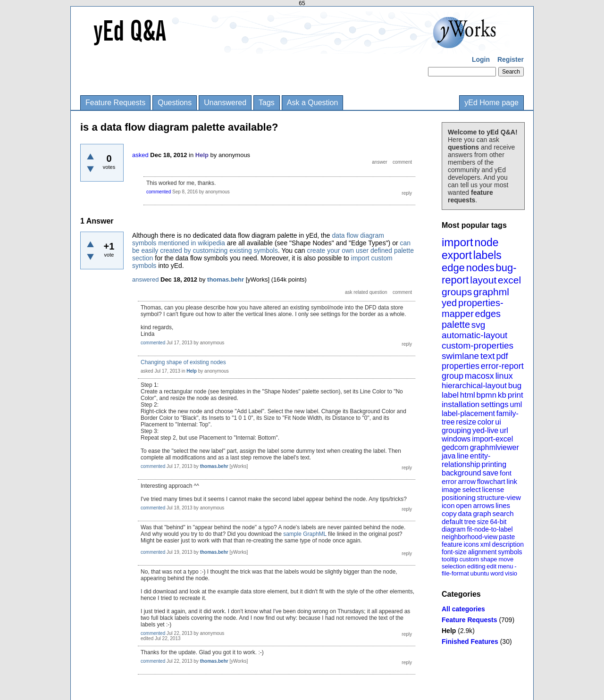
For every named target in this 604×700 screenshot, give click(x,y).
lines (503, 505)
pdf (502, 356)
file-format (455, 573)
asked (140, 155)
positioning (459, 497)
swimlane (460, 356)
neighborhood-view (470, 537)
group (453, 376)
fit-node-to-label (490, 529)
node (486, 242)
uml (516, 404)
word (497, 573)
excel (509, 280)
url (504, 430)
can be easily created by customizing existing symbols (271, 247)
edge (453, 268)
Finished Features (470, 642)
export (457, 255)
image (451, 489)
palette (456, 325)
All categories (463, 609)
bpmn (487, 395)
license (493, 489)
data (465, 513)
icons (471, 544)
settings (495, 404)
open (464, 505)
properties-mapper (473, 308)
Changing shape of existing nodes (183, 362)
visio (511, 573)
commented (159, 192)
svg (478, 325)
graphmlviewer (495, 447)
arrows (483, 505)
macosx (479, 376)
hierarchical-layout (474, 386)
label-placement (468, 413)
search (503, 513)
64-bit (498, 522)
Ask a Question (313, 103)
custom (469, 559)
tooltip (450, 559)
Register (511, 59)
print (516, 395)
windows (456, 439)
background (461, 473)
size (483, 522)
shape (489, 559)
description (508, 544)
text (488, 356)
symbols (510, 552)
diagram (454, 529)
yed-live (485, 430)
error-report (502, 366)
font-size (454, 552)
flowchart (491, 481)
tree (470, 522)
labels (487, 255)
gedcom (455, 447)
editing (476, 566)
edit (491, 566)
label (450, 395)
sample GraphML (305, 534)
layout (483, 280)
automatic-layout (474, 335)
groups (457, 292)
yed (449, 303)
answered (145, 279)
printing (494, 464)
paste (507, 537)
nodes (480, 268)
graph (482, 513)
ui (498, 422)
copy (449, 513)
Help (449, 631)
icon (448, 505)
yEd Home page (491, 103)
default (452, 521)
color (486, 422)
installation (461, 404)
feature (452, 544)
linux (504, 376)
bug (515, 386)
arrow (467, 481)
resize (466, 422)
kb (502, 395)
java (449, 456)
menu (506, 566)
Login (481, 59)
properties (461, 366)
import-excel (492, 439)
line (463, 456)
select (472, 489)
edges (488, 314)
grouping (456, 430)
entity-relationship (466, 460)
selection (454, 566)
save (490, 473)
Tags (267, 103)
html (468, 395)
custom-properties (478, 346)
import (457, 242)
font (506, 473)
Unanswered (225, 103)
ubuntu (480, 573)
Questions (175, 103)
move (506, 559)
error (449, 481)
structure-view (499, 497)
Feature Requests (115, 103)
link (512, 481)
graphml (491, 292)
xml (486, 544)
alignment (482, 552)
